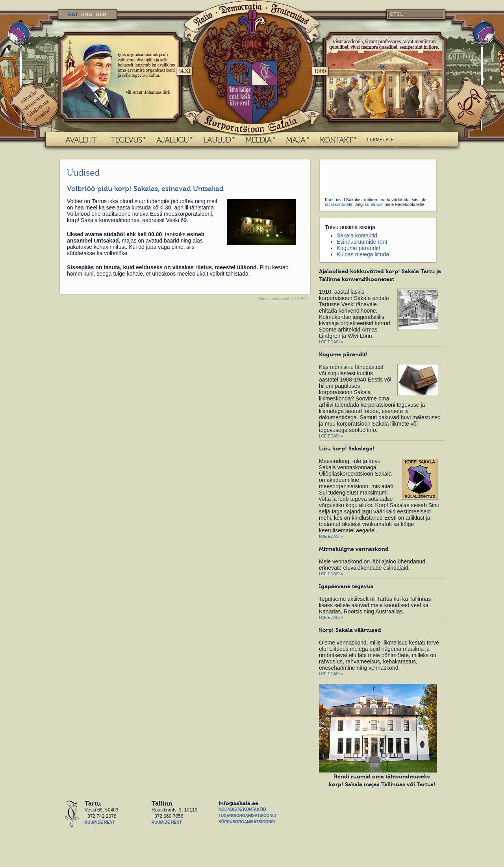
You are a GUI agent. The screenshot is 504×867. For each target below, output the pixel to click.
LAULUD (217, 140)
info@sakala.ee (238, 803)
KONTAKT (336, 140)
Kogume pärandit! (359, 248)
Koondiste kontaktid (242, 809)
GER (101, 14)
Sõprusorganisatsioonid (247, 822)
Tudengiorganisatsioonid (247, 816)
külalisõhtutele (339, 204)
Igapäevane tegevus (346, 586)
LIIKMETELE (380, 140)
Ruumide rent (100, 822)
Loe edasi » (331, 342)
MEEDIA (258, 140)
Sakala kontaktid (357, 235)
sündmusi (374, 204)
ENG (87, 14)
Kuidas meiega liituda (363, 254)
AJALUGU (172, 140)
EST (73, 14)
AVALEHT (81, 140)
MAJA (296, 140)
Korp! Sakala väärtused (350, 630)
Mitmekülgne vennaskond (354, 549)
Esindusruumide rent (362, 242)
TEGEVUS (126, 140)
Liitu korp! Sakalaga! (347, 448)
